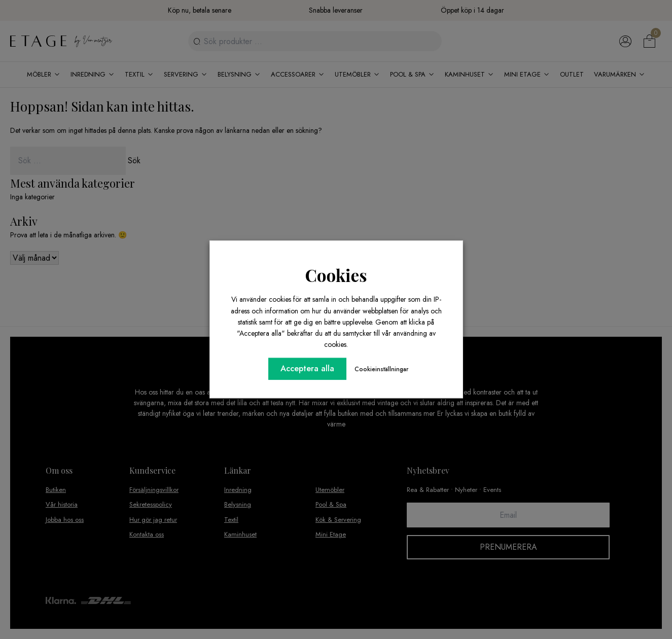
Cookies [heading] (336, 275)
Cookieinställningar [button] (381, 370)
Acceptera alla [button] (307, 369)
